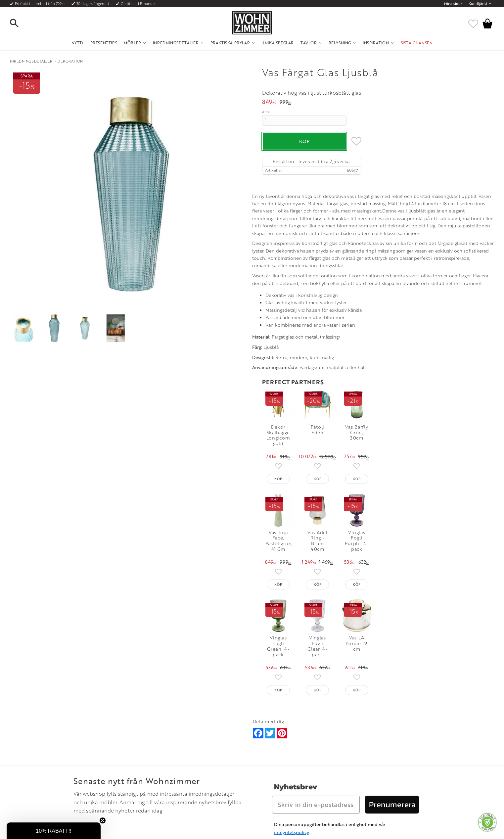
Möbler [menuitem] (133, 43)
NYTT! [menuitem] (78, 43)
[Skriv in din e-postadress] (316, 667)
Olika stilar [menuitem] (168, 753)
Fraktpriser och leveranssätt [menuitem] (89, 761)
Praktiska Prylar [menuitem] (230, 43)
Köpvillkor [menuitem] (73, 753)
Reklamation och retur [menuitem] (84, 777)
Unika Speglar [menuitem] (278, 43)
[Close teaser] (103, 820)
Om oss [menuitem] (165, 745)
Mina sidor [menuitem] (453, 4)
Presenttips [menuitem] (104, 43)
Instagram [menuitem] (362, 745)
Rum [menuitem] (162, 761)
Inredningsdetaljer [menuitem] (176, 43)
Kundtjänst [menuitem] (478, 4)
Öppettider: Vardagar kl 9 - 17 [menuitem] (279, 745)
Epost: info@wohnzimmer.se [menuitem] (277, 761)
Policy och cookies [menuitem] (80, 785)
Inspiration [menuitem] (376, 43)
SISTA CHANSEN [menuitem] (417, 43)
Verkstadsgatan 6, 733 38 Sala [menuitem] (278, 769)
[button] (20, 23)
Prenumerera (392, 667)
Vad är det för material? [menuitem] (85, 769)
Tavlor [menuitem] (309, 43)
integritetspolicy (291, 695)
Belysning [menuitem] (340, 43)
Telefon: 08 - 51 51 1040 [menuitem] (273, 753)
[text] (269, 102)
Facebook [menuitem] (362, 753)
